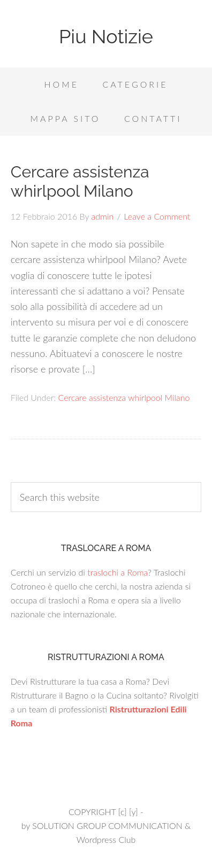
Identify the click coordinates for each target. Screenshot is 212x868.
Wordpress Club (106, 839)
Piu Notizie (106, 36)
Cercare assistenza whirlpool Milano (80, 181)
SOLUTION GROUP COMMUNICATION (107, 826)
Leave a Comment (157, 216)
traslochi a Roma (118, 572)
